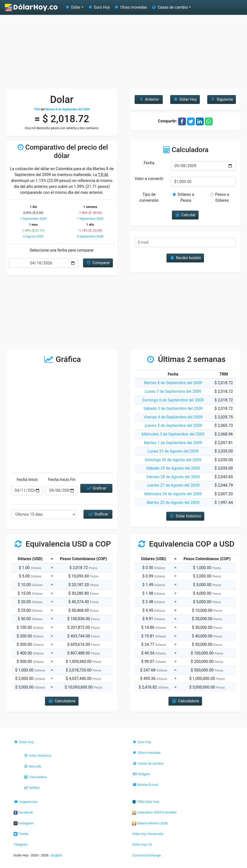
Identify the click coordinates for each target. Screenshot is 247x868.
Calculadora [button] (62, 701)
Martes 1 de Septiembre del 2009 (173, 443)
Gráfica (31, 788)
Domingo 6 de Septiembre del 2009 (173, 400)
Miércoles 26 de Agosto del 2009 (173, 494)
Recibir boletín (185, 258)
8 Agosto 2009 (33, 236)
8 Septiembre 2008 (90, 236)
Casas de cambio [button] (170, 7)
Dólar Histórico (37, 755)
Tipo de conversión (149, 197)
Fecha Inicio (27, 480)
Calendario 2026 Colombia (154, 812)
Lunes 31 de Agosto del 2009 (173, 451)
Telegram (21, 844)
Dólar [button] (73, 7)
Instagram (24, 823)
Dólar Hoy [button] (185, 99)
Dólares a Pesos (183, 197)
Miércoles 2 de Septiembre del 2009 (173, 434)
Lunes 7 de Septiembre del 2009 (173, 391)
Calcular (185, 215)
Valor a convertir (149, 179)
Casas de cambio (148, 763)
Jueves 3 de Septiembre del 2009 (173, 425)
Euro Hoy (99, 7)
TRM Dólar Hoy (146, 802)
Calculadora (35, 777)
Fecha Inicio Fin (62, 480)
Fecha (149, 163)
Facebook (23, 812)
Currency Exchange (146, 855)
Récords (32, 766)
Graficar (96, 488)
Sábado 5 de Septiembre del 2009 (173, 408)
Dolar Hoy (24, 742)
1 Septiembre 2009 (90, 219)
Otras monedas (131, 7)
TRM (37, 109)
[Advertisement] (123, 52)
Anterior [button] (149, 99)
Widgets (141, 774)
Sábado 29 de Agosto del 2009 (173, 468)
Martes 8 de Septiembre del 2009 (173, 383)
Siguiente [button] (222, 99)
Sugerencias (26, 802)
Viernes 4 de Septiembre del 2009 (173, 417)
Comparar (98, 263)
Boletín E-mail (145, 785)
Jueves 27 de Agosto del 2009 (173, 485)
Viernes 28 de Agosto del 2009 (173, 477)
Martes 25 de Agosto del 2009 (173, 503)
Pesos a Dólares (220, 197)
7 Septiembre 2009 (33, 219)
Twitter (21, 834)
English (57, 855)
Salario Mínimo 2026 (150, 823)
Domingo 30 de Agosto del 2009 (173, 460)
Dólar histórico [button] (185, 516)
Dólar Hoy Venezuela (148, 834)
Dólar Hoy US (142, 844)
